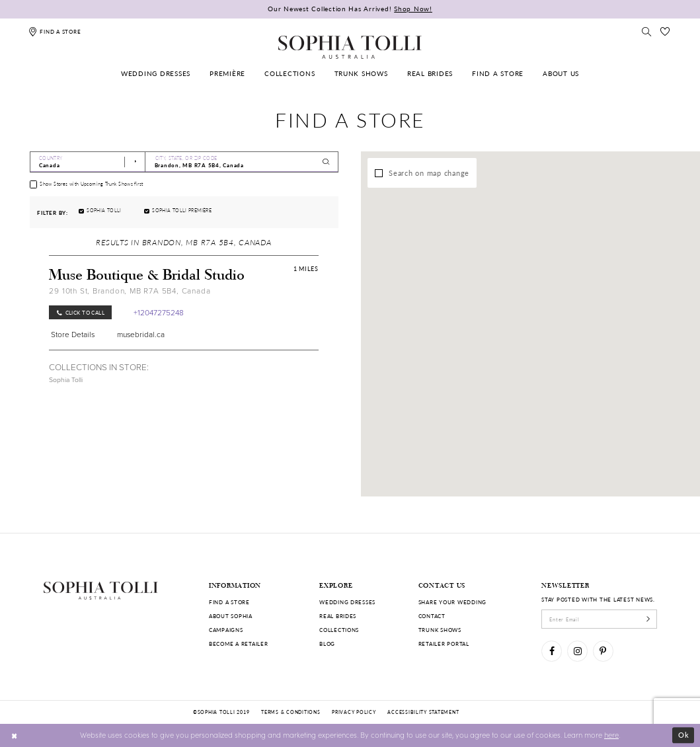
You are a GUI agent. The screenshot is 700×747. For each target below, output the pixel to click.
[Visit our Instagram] (577, 651)
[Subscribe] (648, 619)
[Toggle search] (646, 31)
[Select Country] (88, 162)
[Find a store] (55, 31)
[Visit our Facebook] (552, 651)
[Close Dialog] (15, 735)
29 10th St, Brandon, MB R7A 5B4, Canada (130, 291)
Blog (327, 644)
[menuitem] (156, 74)
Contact (432, 616)
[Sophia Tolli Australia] (350, 47)
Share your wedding (452, 602)
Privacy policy (354, 712)
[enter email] (599, 619)
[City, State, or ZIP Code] (242, 162)
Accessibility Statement (423, 712)
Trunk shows (440, 630)
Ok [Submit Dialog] (684, 735)
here (611, 734)
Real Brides (338, 616)
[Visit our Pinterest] (603, 651)
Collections (339, 630)
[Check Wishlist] (665, 31)
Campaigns (226, 630)
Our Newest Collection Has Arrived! (350, 9)
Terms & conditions (291, 712)
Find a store (229, 602)
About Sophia (231, 616)
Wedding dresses (347, 602)
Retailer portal (444, 644)
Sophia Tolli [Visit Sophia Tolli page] (66, 380)
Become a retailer (239, 644)
